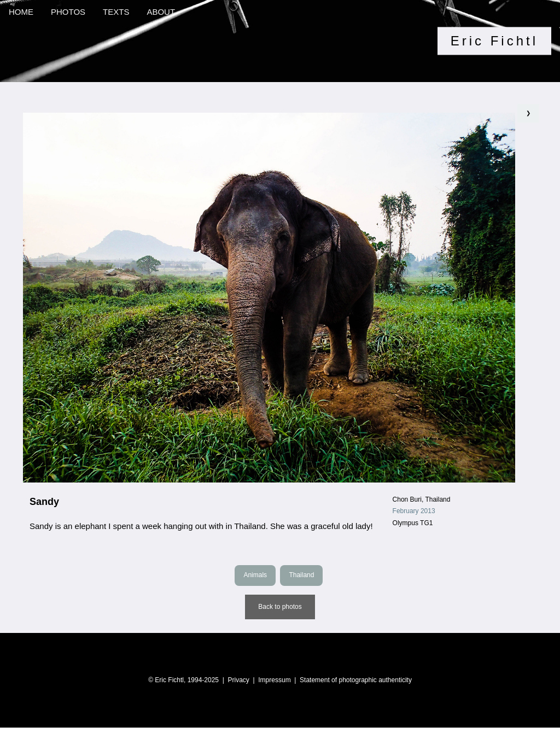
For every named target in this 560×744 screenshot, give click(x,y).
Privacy (238, 680)
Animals (255, 575)
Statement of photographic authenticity (356, 680)
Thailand (301, 575)
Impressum (274, 680)
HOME (21, 12)
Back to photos (280, 607)
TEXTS (116, 12)
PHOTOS (68, 12)
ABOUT (161, 12)
